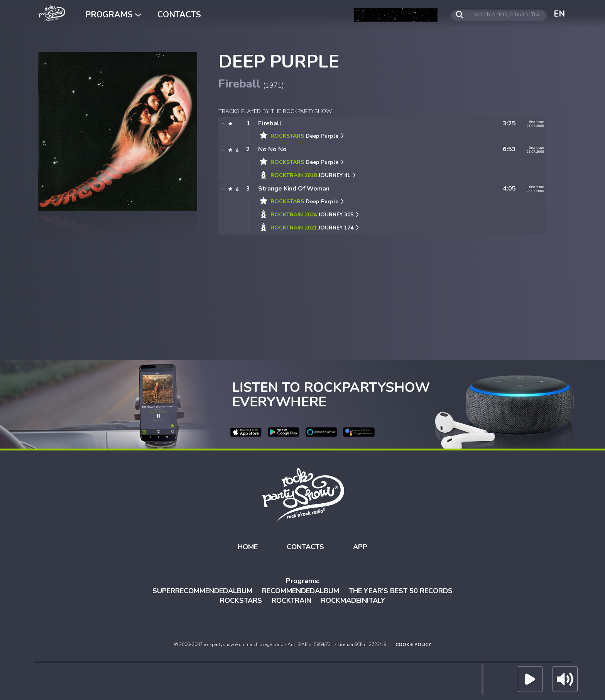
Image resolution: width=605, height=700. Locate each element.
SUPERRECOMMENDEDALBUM (202, 591)
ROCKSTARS (241, 600)
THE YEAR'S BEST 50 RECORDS (401, 591)
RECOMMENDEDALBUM (301, 591)
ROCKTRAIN (292, 600)
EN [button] (559, 14)
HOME (248, 547)
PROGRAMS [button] (113, 15)
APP (360, 547)
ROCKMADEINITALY (353, 600)
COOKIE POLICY (413, 644)
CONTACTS (179, 15)
